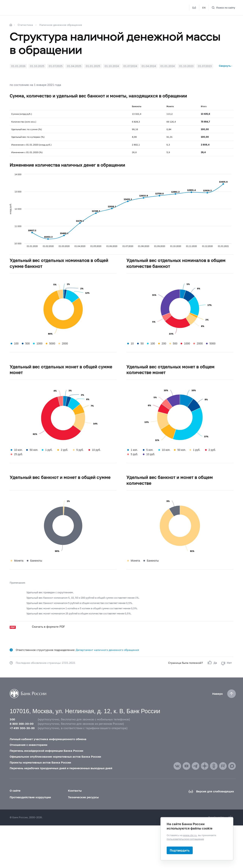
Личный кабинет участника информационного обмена (48, 739)
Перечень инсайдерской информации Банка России (46, 751)
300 (12, 719)
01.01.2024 (168, 66)
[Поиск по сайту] (223, 8)
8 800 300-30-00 (22, 724)
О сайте (15, 790)
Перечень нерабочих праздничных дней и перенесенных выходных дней (61, 768)
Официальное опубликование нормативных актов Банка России (55, 756)
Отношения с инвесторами (28, 745)
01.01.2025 (93, 66)
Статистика (25, 25)
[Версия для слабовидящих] (194, 8)
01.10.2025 (37, 66)
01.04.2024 (149, 66)
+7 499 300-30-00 (22, 728)
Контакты (75, 790)
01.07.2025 (56, 66)
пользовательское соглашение (185, 839)
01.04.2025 (74, 66)
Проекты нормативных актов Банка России (40, 762)
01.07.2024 (130, 66)
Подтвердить (180, 850)
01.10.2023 (186, 66)
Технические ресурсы (83, 797)
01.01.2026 (18, 66)
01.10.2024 (112, 66)
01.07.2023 (205, 66)
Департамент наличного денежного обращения (107, 650)
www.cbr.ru (190, 835)
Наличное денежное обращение (61, 25)
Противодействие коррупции (30, 797)
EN (204, 8)
